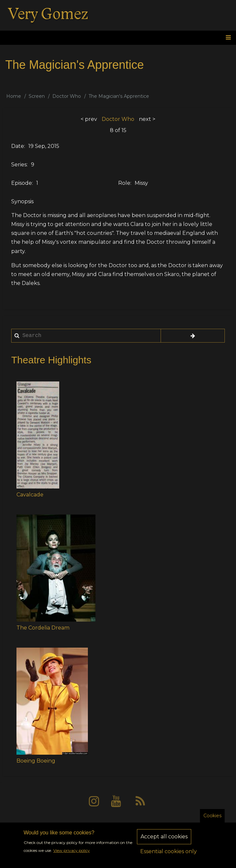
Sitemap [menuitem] (162, 825)
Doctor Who (67, 96)
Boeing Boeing (36, 761)
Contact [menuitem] (130, 825)
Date (18, 146)
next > (147, 119)
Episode (22, 183)
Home (14, 96)
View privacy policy (72, 855)
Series (19, 165)
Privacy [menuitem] (100, 825)
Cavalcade (30, 495)
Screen (37, 96)
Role (124, 183)
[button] (38, 435)
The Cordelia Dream (43, 628)
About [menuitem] (71, 825)
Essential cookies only (169, 856)
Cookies (212, 820)
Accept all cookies (164, 841)
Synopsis (22, 201)
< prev (89, 119)
